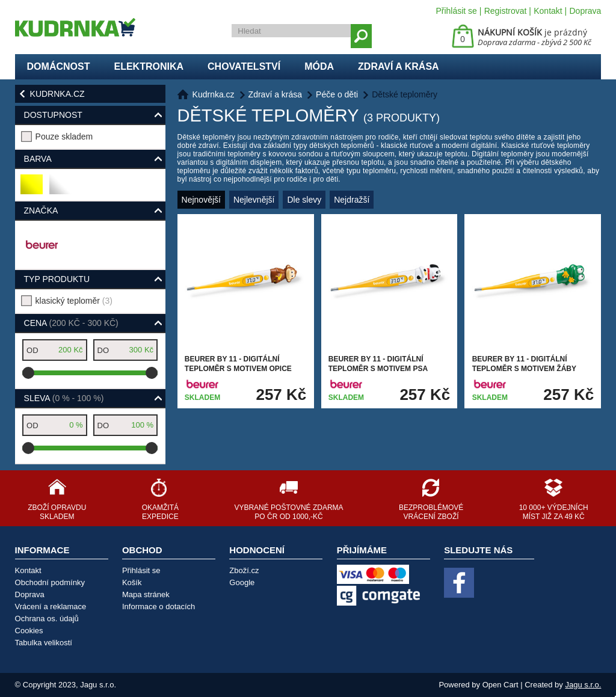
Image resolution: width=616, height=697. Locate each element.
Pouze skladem (64, 137)
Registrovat (506, 11)
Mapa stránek (146, 594)
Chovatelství (244, 66)
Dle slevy (304, 200)
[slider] (28, 373)
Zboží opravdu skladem (57, 512)
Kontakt (548, 11)
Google (242, 582)
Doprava (585, 11)
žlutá (32, 189)
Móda (319, 66)
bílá (59, 189)
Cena (71, 323)
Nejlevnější (254, 200)
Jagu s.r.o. (583, 685)
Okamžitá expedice (160, 512)
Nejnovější (201, 200)
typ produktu (57, 279)
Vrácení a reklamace (51, 606)
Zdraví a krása (399, 66)
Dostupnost (53, 115)
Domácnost (59, 66)
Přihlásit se (456, 11)
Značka (41, 210)
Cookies (29, 631)
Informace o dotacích (159, 606)
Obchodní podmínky (50, 582)
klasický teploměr (74, 301)
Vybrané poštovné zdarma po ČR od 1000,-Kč (288, 512)
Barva (38, 159)
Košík (132, 582)
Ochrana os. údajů (47, 619)
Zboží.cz (244, 570)
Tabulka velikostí (44, 643)
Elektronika (149, 66)
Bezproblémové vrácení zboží (431, 512)
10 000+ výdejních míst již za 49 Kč (554, 512)
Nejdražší (352, 200)
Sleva (64, 398)
